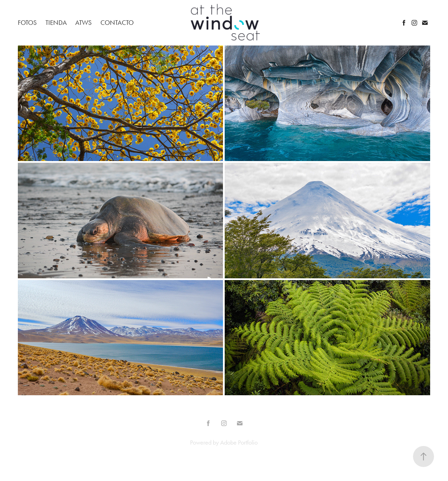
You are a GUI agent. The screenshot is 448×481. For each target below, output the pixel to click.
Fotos (27, 23)
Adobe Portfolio (239, 442)
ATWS (83, 23)
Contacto (117, 23)
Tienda (56, 23)
